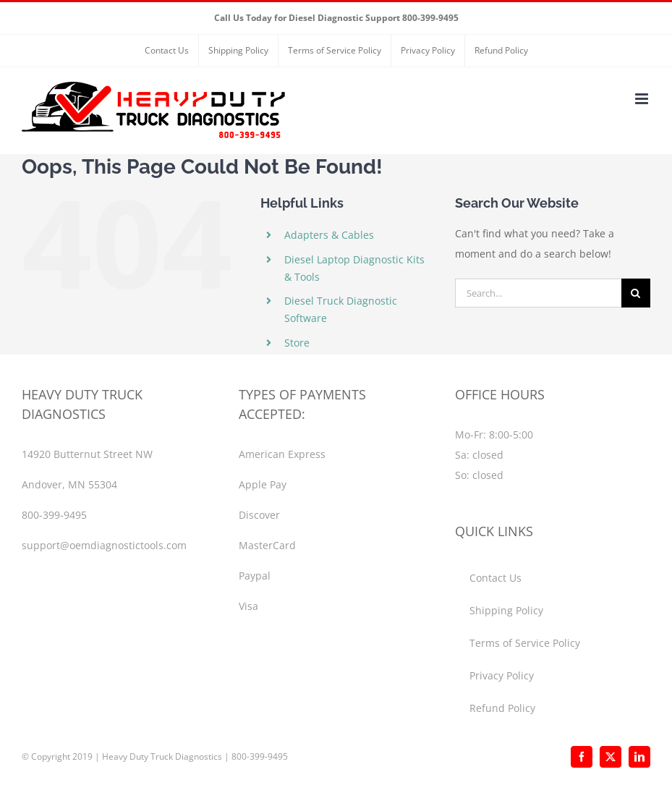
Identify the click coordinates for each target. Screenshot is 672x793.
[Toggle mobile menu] (643, 99)
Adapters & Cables (329, 235)
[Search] (636, 293)
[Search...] (538, 293)
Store (297, 343)
